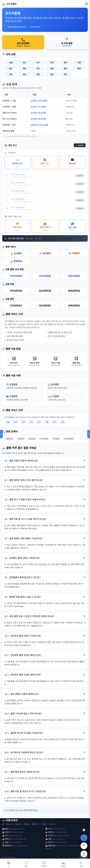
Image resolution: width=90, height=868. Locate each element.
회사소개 (9, 824)
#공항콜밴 (21, 439)
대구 (38, 62)
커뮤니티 (52, 824)
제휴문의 (35, 824)
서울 (11, 62)
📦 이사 (48, 829)
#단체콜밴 (56, 439)
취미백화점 (75, 846)
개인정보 (26, 824)
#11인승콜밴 (44, 439)
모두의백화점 (60, 846)
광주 (66, 62)
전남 (24, 74)
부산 (24, 62)
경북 (38, 74)
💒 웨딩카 (6, 832)
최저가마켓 (68, 846)
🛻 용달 (5, 842)
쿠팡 (81, 864)
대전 (79, 62)
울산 (11, 68)
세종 (24, 68)
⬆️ (84, 854)
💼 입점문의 (80, 145)
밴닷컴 (14, 846)
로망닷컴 (48, 848)
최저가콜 (24, 846)
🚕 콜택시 (6, 839)
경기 (38, 68)
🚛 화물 (48, 839)
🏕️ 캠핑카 (49, 832)
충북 (66, 68)
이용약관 (18, 824)
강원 (52, 68)
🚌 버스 (5, 835)
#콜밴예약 (10, 439)
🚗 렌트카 (49, 842)
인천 (52, 62)
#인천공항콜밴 (69, 439)
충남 (79, 68)
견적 (26, 864)
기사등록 (44, 824)
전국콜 (19, 846)
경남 (52, 74)
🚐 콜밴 (5, 829)
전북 (11, 74)
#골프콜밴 (32, 439)
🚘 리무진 (49, 835)
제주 (66, 74)
